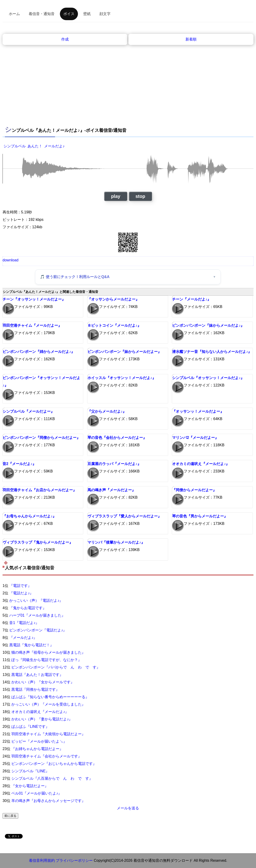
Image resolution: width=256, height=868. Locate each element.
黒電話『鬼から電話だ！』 (31, 645)
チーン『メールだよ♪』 (191, 299)
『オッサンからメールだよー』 (113, 299)
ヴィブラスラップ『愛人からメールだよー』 (124, 516)
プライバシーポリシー (74, 860)
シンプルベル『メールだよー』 (28, 411)
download (11, 260)
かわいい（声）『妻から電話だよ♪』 (42, 719)
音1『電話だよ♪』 (24, 623)
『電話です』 (20, 586)
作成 (65, 39)
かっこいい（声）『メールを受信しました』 (48, 704)
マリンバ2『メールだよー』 (195, 438)
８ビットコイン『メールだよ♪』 (114, 325)
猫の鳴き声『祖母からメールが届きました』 (48, 652)
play (116, 196)
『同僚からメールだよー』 (194, 490)
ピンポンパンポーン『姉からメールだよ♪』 (39, 352)
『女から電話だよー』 (30, 786)
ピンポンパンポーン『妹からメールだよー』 (124, 352)
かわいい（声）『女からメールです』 (43, 682)
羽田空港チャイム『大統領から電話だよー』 (48, 734)
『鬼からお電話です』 (28, 608)
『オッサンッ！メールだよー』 (198, 411)
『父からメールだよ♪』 (107, 411)
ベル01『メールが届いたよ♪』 (37, 793)
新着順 (191, 39)
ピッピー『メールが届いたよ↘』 (39, 741)
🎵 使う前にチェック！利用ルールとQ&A (75, 277)
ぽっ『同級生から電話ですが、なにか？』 (46, 660)
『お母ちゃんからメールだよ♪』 (29, 516)
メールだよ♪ (54, 146)
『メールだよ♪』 (23, 638)
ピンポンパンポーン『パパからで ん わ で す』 (56, 667)
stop (140, 196)
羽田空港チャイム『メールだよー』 (32, 325)
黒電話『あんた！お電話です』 (37, 675)
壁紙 (87, 14)
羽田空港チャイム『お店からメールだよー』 (40, 490)
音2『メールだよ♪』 (19, 464)
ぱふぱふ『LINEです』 (30, 727)
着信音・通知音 (42, 14)
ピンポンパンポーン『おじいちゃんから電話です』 (54, 764)
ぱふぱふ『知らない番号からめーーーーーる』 (50, 697)
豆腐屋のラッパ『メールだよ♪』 (114, 464)
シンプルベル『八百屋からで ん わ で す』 (52, 778)
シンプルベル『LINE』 (30, 771)
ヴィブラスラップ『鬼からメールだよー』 (38, 542)
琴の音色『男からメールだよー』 (200, 516)
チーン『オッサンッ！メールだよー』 (34, 299)
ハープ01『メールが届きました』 (37, 615)
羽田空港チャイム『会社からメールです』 (46, 756)
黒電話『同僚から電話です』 (35, 689)
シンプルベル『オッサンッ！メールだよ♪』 (208, 378)
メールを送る (128, 808)
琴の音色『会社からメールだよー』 (117, 438)
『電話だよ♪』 (21, 593)
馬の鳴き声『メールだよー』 (111, 490)
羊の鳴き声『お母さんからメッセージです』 (48, 801)
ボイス (69, 14)
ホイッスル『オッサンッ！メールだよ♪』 (122, 378)
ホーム (14, 14)
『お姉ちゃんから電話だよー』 (37, 749)
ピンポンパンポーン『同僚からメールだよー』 (41, 438)
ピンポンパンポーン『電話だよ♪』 (38, 630)
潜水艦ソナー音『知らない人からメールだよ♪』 (212, 352)
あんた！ (35, 146)
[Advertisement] (128, 88)
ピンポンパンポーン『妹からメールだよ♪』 (208, 325)
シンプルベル (15, 146)
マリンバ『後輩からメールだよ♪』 (116, 542)
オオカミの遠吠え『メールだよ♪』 (201, 464)
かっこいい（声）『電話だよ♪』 (36, 600)
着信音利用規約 (42, 860)
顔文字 (105, 14)
